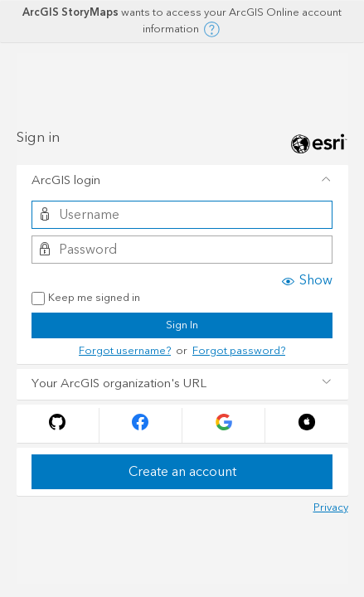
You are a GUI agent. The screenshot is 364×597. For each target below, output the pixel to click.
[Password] (182, 250)
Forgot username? (125, 351)
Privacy (331, 507)
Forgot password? (239, 351)
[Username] (182, 215)
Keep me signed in (86, 298)
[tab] (182, 181)
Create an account (182, 472)
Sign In (182, 325)
